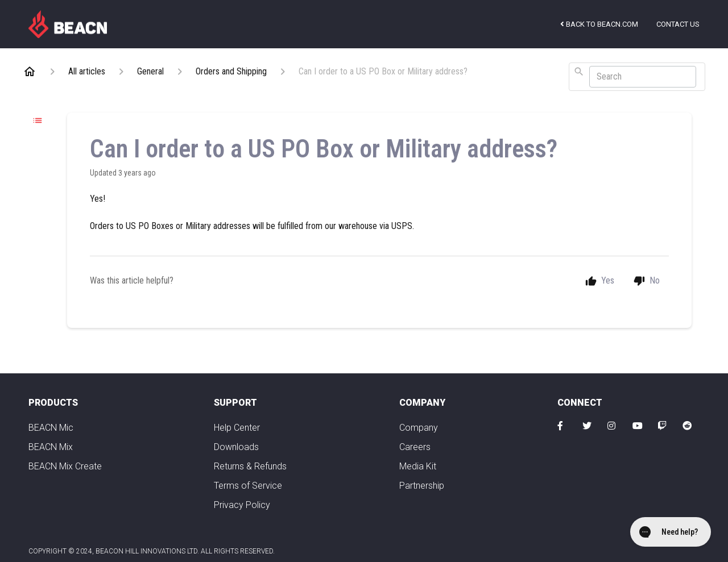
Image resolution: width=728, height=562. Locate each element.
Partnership (422, 486)
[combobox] (637, 77)
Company (419, 428)
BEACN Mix (51, 447)
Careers (415, 447)
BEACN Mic (51, 428)
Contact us (678, 24)
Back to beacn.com (599, 24)
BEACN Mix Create (65, 466)
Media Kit (418, 466)
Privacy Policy (242, 505)
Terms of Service (248, 486)
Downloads (236, 447)
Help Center (237, 428)
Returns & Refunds (250, 466)
